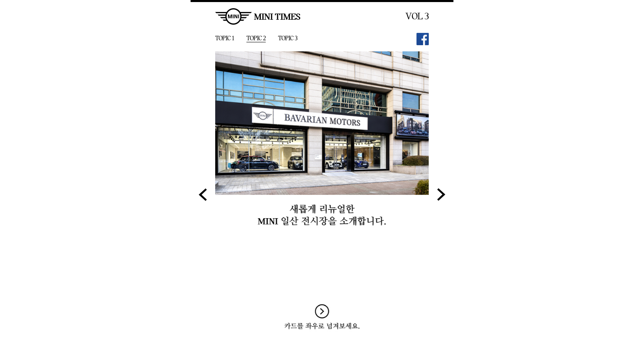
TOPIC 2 (256, 38)
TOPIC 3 (288, 38)
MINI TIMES (258, 16)
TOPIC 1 (225, 38)
